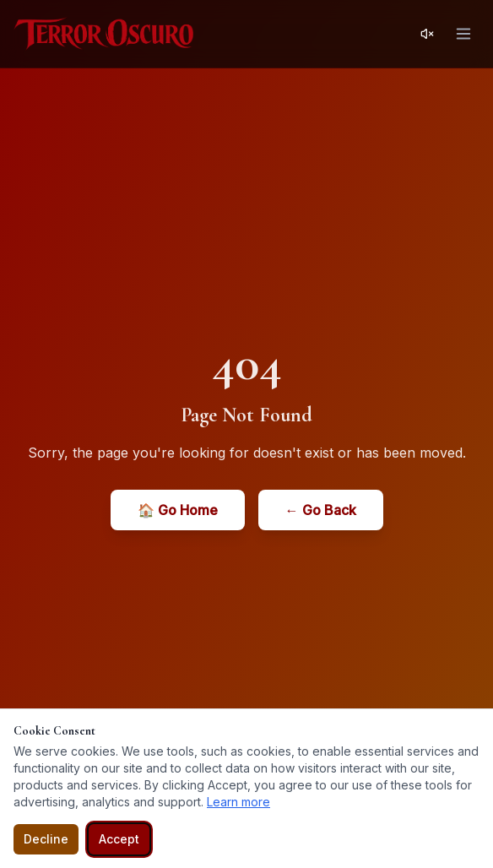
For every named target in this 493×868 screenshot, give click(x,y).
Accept (119, 839)
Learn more (238, 802)
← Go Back (321, 510)
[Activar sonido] (427, 34)
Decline (46, 839)
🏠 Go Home (178, 510)
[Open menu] (463, 34)
